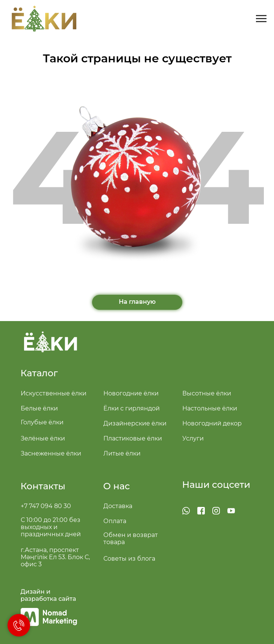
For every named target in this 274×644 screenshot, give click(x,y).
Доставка (118, 506)
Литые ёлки (122, 453)
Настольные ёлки (210, 408)
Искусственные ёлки (54, 393)
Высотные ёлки (207, 393)
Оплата (115, 521)
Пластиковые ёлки (133, 438)
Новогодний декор (212, 423)
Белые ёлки (39, 408)
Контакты (43, 486)
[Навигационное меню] (261, 19)
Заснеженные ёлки (51, 453)
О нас (117, 486)
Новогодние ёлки (131, 393)
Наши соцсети (216, 485)
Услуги (193, 438)
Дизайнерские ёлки (135, 423)
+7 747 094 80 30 (46, 506)
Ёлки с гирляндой (132, 408)
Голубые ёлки (42, 422)
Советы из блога (129, 559)
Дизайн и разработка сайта (48, 595)
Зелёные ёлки (43, 438)
